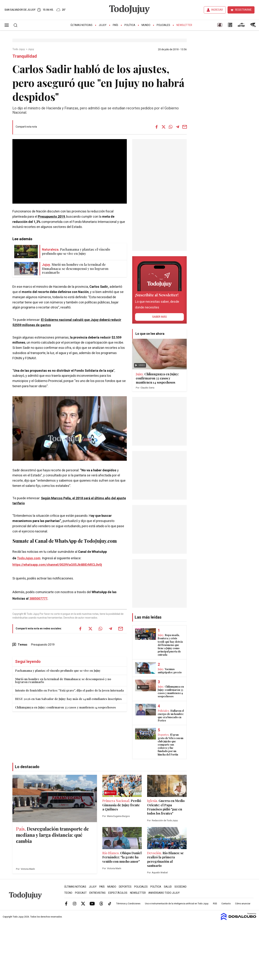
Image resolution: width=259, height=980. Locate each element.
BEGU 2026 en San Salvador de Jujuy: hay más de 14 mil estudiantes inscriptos (68, 699)
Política (130, 25)
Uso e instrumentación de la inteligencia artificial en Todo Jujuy (177, 904)
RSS (215, 904)
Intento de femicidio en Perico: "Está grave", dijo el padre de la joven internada (69, 690)
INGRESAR (217, 10)
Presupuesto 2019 (51, 217)
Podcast (81, 893)
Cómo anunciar (243, 904)
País (115, 25)
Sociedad (180, 887)
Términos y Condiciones (128, 904)
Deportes (125, 887)
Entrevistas (97, 893)
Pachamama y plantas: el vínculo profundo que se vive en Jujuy (58, 671)
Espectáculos (118, 893)
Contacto (226, 904)
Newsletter (184, 25)
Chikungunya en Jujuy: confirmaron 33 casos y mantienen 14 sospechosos (65, 707)
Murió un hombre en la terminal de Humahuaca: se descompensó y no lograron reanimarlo (63, 680)
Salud (168, 887)
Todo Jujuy (19, 49)
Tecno (68, 893)
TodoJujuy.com (29, 558)
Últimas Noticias (81, 25)
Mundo (146, 25)
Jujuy (103, 25)
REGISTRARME (243, 10)
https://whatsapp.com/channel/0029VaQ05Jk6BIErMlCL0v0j (57, 565)
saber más (159, 317)
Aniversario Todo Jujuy (164, 893)
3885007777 (38, 599)
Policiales (163, 25)
